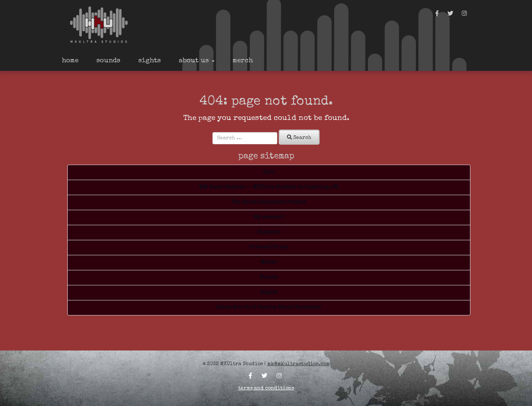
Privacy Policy (269, 247)
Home (70, 61)
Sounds (108, 61)
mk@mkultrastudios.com (298, 364)
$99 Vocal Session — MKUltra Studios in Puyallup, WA (269, 187)
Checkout (269, 232)
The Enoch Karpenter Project (269, 202)
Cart (269, 172)
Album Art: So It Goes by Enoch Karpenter (269, 308)
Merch (243, 61)
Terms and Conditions (266, 388)
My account (269, 217)
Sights (150, 61)
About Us (197, 61)
